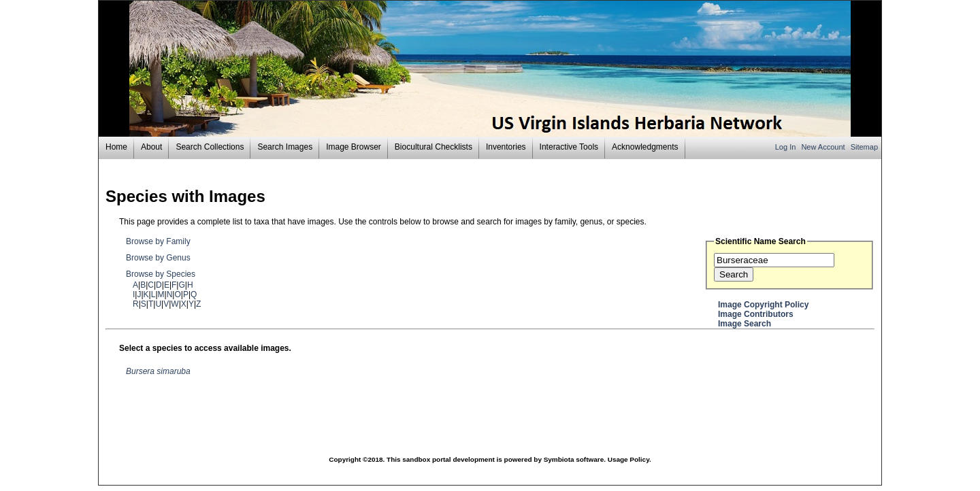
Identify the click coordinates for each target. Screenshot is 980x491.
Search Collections (210, 147)
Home (116, 147)
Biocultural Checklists (434, 147)
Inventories (506, 147)
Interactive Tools (569, 147)
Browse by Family (158, 241)
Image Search (745, 324)
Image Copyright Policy (763, 305)
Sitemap (864, 147)
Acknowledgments (645, 147)
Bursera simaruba (158, 371)
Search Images (285, 147)
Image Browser (354, 147)
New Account (824, 147)
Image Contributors (756, 314)
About (151, 147)
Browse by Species (161, 274)
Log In (787, 147)
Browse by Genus (158, 258)
